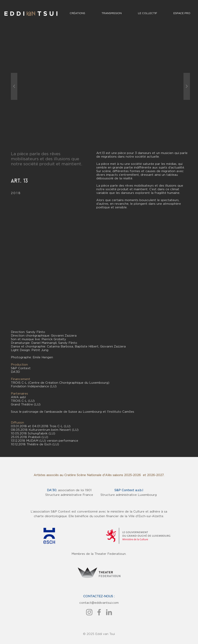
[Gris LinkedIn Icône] (109, 612)
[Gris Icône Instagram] (89, 612)
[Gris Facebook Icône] (99, 612)
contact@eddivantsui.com (99, 603)
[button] (100, 86)
